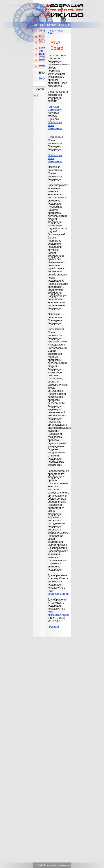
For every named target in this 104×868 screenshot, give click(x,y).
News (52, 25)
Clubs (42, 42)
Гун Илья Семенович (55, 108)
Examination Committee (42, 56)
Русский (42, 79)
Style (42, 31)
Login (36, 96)
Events (65, 25)
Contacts (42, 66)
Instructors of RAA (42, 52)
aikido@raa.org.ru (58, 615)
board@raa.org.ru (58, 594)
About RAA (39, 27)
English (42, 73)
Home (51, 31)
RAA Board (42, 38)
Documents (42, 60)
